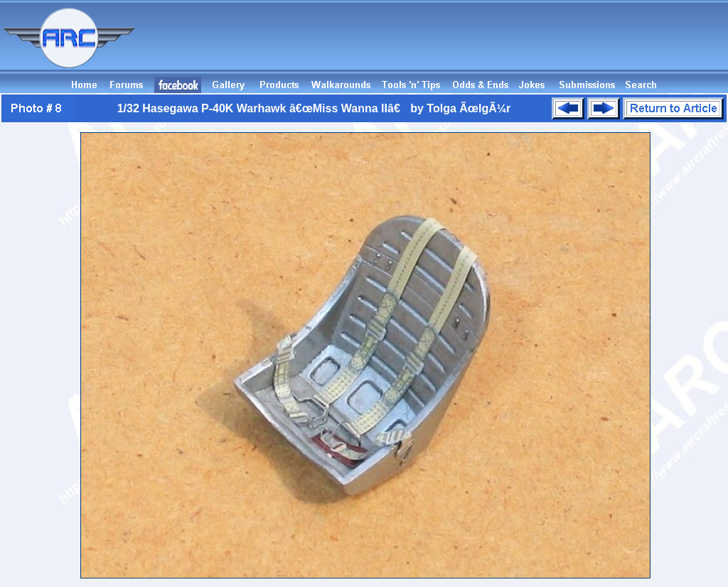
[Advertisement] (469, 45)
